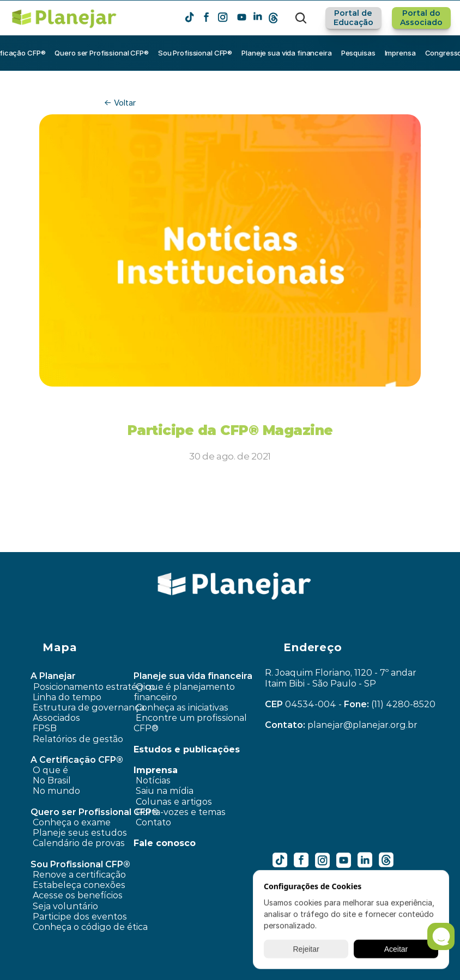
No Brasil (52, 780)
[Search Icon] (301, 18)
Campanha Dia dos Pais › (367, 544)
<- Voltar (120, 103)
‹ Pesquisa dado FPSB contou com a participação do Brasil (168, 544)
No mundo (56, 791)
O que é (50, 770)
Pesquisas (358, 53)
